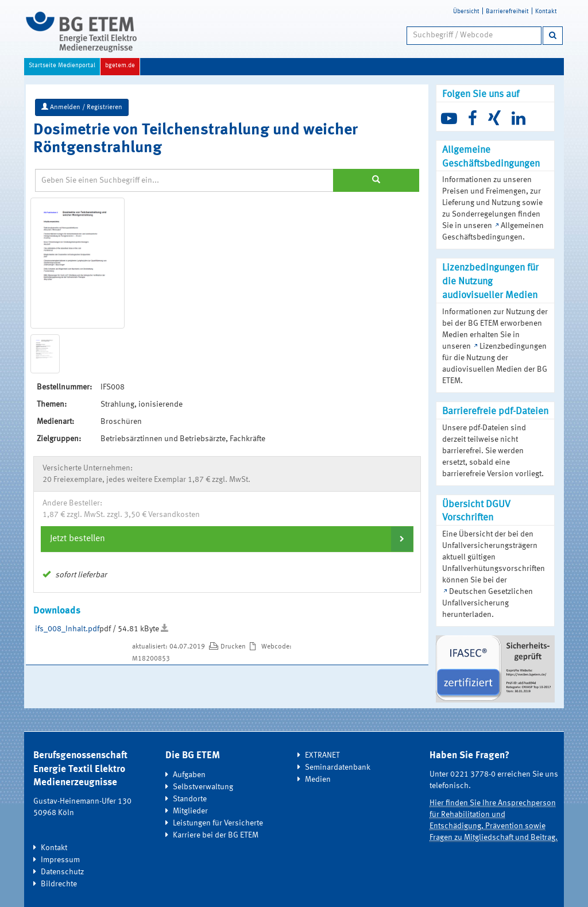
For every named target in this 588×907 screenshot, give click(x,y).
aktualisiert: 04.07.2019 (169, 647)
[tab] (227, 539)
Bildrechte (59, 884)
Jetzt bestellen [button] (78, 539)
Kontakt (546, 12)
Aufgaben (189, 775)
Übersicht (466, 12)
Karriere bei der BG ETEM (216, 835)
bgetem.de (120, 66)
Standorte (190, 799)
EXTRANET (322, 755)
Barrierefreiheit (507, 12)
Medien (318, 779)
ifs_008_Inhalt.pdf (67, 629)
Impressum (60, 860)
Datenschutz (62, 872)
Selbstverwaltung (203, 787)
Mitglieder (190, 811)
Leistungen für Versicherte (218, 823)
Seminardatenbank (338, 767)
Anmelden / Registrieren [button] (82, 107)
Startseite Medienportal (62, 66)
